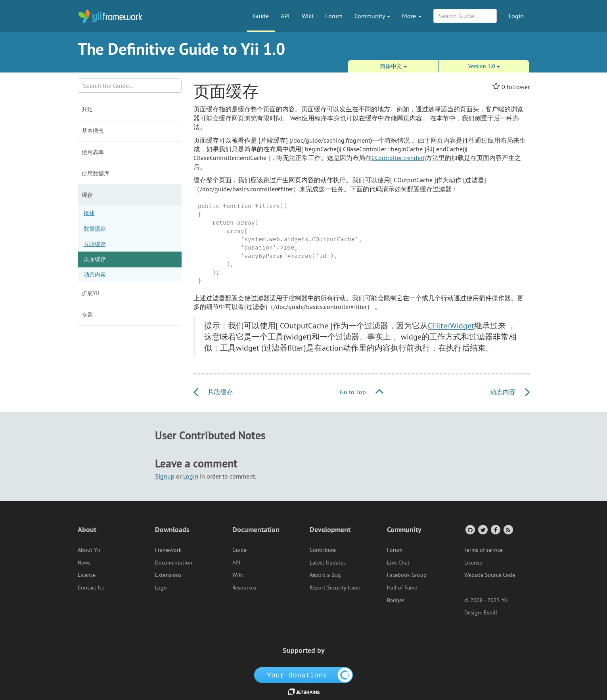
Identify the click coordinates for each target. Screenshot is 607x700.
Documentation (174, 563)
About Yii (89, 550)
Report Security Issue (335, 587)
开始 (87, 109)
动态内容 (95, 275)
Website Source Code (490, 575)
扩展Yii (90, 293)
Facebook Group (407, 575)
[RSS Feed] (508, 529)
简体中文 (393, 66)
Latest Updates (328, 563)
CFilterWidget (451, 325)
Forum (334, 16)
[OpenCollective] (303, 674)
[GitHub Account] (470, 529)
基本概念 (93, 131)
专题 (87, 315)
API (285, 16)
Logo (161, 587)
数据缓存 (95, 229)
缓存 (87, 195)
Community (372, 16)
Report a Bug (325, 575)
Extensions (168, 575)
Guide (261, 16)
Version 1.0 (484, 66)
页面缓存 (95, 259)
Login (516, 16)
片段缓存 (95, 244)
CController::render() (399, 158)
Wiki (307, 16)
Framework (168, 550)
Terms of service (483, 550)
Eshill (490, 612)
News (84, 563)
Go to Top (362, 392)
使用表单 (93, 152)
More (412, 16)
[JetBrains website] (304, 691)
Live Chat (398, 563)
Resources (244, 587)
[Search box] (130, 86)
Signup (165, 476)
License (87, 575)
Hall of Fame (402, 587)
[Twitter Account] (482, 529)
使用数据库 (96, 174)
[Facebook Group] (495, 529)
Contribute (323, 550)
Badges (396, 600)
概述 (89, 213)
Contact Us (91, 587)
